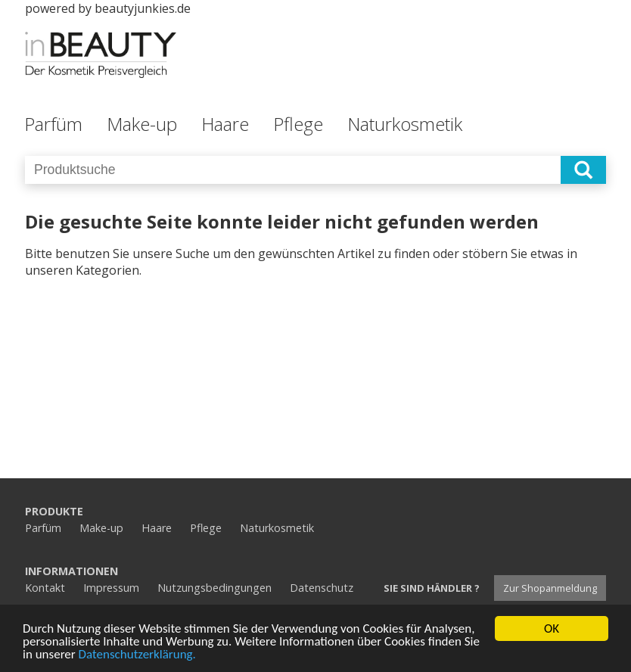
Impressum (111, 588)
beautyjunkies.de (143, 8)
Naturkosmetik (405, 124)
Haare (225, 124)
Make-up (142, 124)
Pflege (298, 124)
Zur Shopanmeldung (550, 588)
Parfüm (53, 124)
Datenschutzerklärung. (137, 655)
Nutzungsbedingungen (214, 588)
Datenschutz (322, 588)
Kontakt (45, 588)
